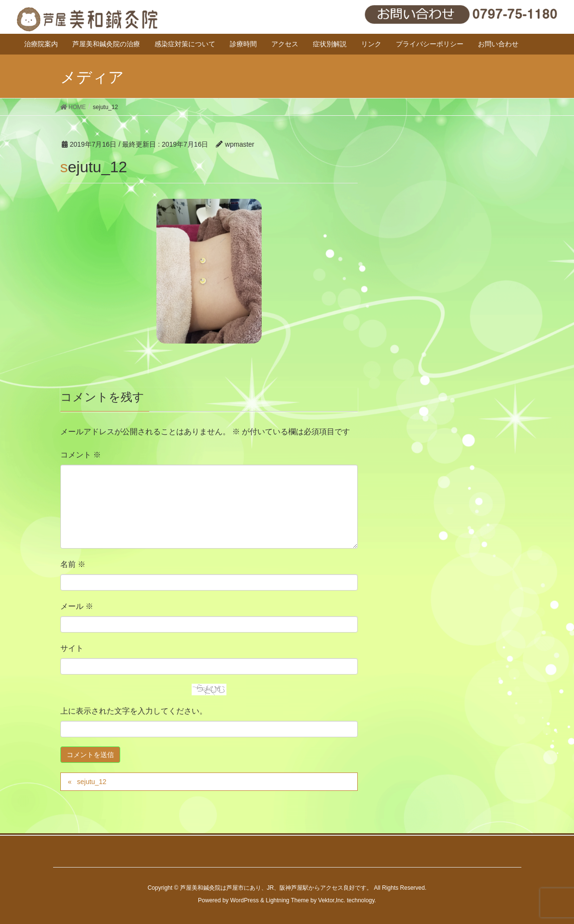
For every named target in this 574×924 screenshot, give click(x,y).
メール (77, 606)
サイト (72, 648)
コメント (81, 455)
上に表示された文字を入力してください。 (134, 711)
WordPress (245, 900)
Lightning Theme (287, 900)
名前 (73, 564)
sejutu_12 (91, 782)
